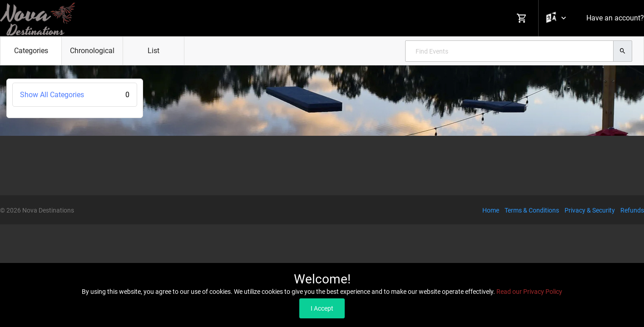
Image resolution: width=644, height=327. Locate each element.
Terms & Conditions (532, 210)
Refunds (632, 210)
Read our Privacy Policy (529, 292)
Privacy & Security (590, 210)
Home (491, 210)
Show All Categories (75, 95)
